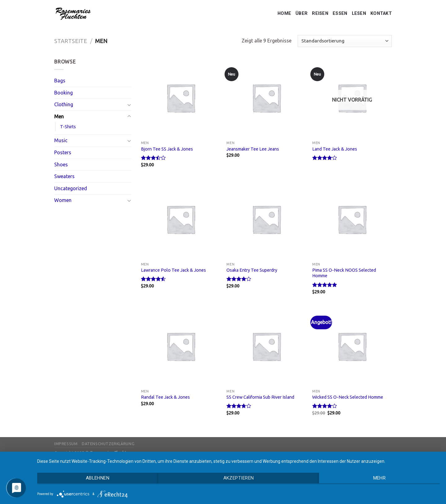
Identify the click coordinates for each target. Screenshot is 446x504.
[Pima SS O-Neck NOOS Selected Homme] (352, 219)
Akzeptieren (239, 478)
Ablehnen (98, 478)
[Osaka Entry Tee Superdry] (266, 219)
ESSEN (340, 13)
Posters (63, 152)
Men (59, 116)
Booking (63, 93)
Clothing (64, 104)
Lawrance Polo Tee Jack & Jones (173, 270)
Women (63, 200)
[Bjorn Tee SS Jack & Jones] (181, 98)
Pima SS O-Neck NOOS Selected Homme (344, 273)
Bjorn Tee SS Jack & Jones (167, 149)
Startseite (71, 41)
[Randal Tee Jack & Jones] (181, 346)
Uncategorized (71, 188)
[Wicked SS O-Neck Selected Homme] (352, 346)
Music (61, 140)
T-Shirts (68, 127)
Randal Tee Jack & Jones (165, 397)
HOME (284, 13)
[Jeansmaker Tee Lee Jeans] (266, 98)
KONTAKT (381, 13)
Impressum (66, 444)
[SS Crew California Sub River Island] (266, 346)
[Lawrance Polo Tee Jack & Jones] (181, 219)
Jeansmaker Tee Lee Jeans (253, 149)
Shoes (61, 164)
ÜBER (302, 13)
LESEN (359, 13)
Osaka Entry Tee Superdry (252, 270)
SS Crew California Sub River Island (260, 397)
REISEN (320, 13)
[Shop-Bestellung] (345, 41)
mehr (380, 478)
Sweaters (64, 176)
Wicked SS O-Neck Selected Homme (348, 397)
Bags (60, 81)
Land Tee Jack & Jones (335, 149)
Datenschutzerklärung (108, 444)
